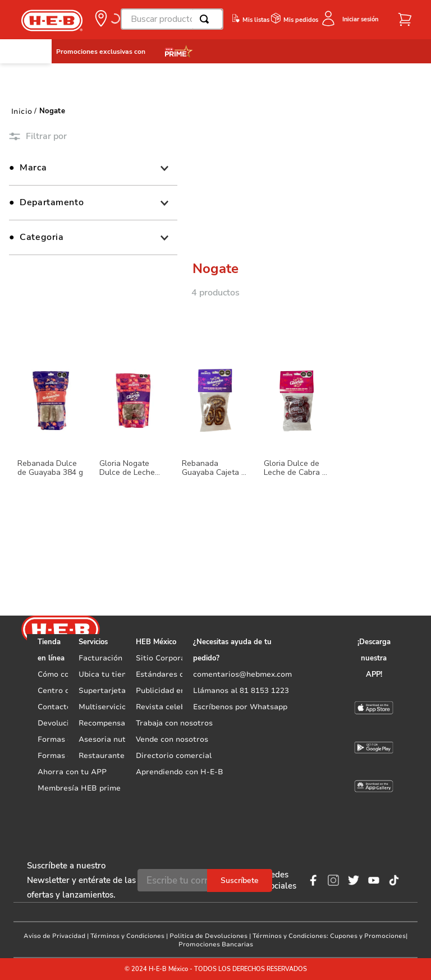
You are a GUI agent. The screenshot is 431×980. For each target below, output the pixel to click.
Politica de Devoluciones (208, 936)
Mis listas (256, 20)
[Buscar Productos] (207, 19)
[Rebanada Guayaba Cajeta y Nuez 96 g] (215, 443)
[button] (107, 19)
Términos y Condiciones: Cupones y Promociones (329, 936)
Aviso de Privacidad (54, 936)
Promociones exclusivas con (101, 52)
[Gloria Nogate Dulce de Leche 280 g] (133, 443)
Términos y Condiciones (127, 936)
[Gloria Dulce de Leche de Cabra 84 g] (297, 443)
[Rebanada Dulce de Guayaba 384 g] (51, 443)
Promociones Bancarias (216, 944)
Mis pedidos (301, 20)
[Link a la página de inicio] (22, 111)
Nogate (52, 111)
